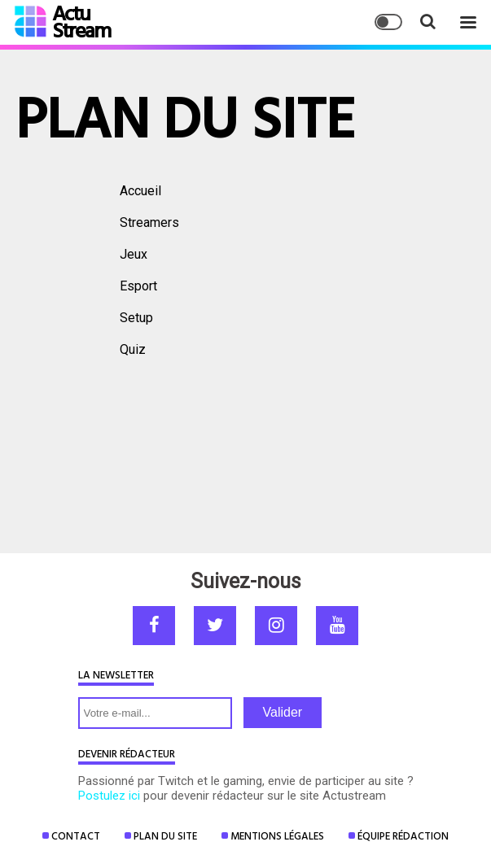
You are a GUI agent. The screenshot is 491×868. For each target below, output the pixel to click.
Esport (138, 286)
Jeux (134, 254)
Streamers (149, 222)
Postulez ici (109, 796)
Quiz (133, 349)
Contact (76, 835)
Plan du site (165, 835)
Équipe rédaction (403, 835)
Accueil (140, 191)
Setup (136, 318)
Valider (283, 712)
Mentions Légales (277, 835)
